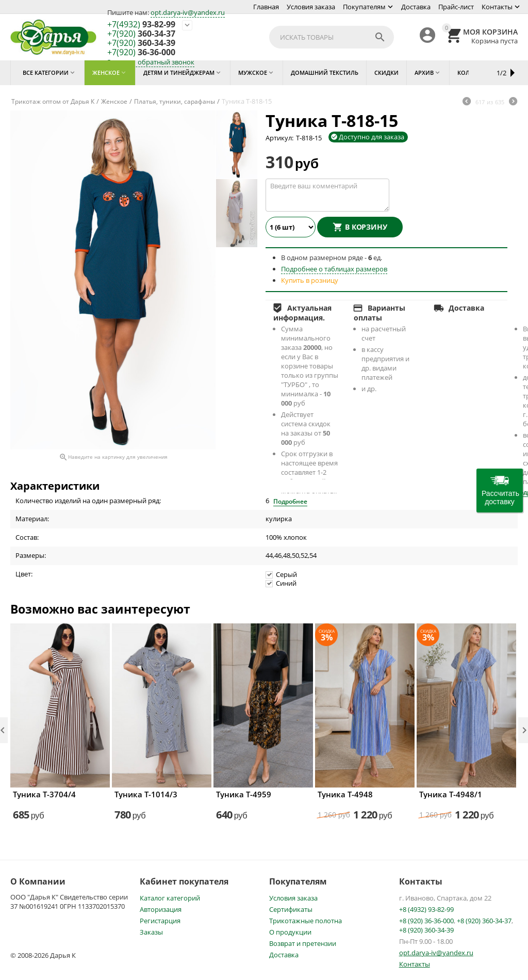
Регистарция (160, 921)
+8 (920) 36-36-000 (426, 921)
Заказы (151, 932)
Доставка (416, 7)
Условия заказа (311, 7)
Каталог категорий (170, 898)
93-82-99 (141, 25)
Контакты (497, 7)
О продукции (290, 932)
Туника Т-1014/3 (146, 794)
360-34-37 (141, 34)
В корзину (366, 227)
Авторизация (161, 909)
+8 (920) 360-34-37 (484, 921)
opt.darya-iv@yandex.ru (188, 12)
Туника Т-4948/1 (451, 794)
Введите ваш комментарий (327, 195)
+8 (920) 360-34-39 (426, 930)
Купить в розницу (310, 280)
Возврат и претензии (303, 943)
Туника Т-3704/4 (44, 794)
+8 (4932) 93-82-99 (426, 909)
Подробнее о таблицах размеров (334, 269)
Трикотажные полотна (306, 921)
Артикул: (279, 138)
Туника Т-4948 (345, 794)
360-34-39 (141, 43)
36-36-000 (141, 53)
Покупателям (364, 7)
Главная (266, 7)
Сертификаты (291, 909)
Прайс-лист (456, 7)
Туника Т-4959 (244, 794)
